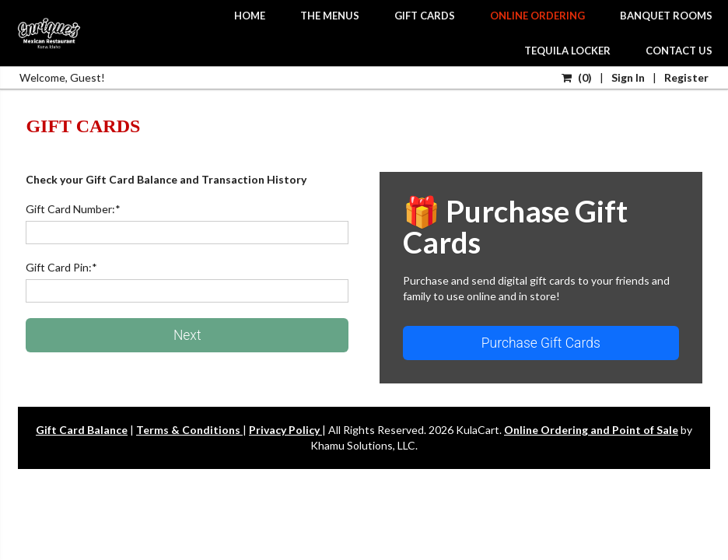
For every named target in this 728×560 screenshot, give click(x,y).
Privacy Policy (285, 430)
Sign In (628, 77)
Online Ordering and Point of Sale (591, 430)
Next (187, 335)
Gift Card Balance (82, 430)
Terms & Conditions (189, 430)
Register (686, 77)
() (577, 77)
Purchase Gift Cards (541, 343)
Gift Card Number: (73, 209)
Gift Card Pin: (61, 267)
